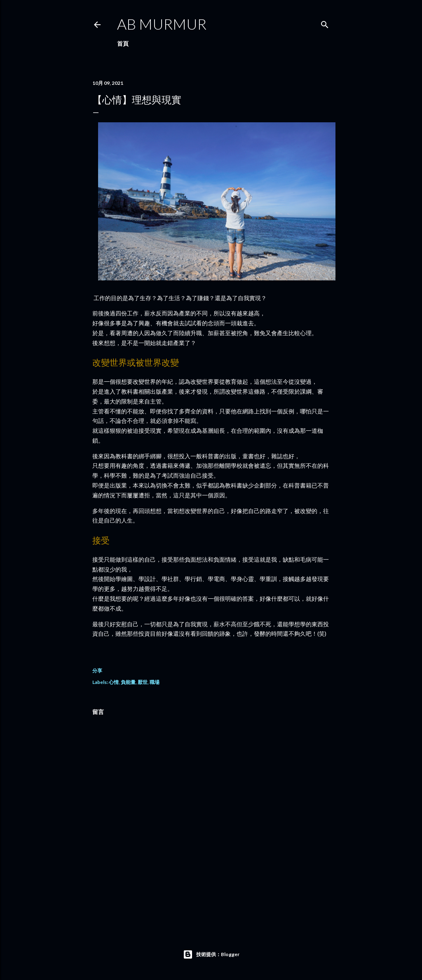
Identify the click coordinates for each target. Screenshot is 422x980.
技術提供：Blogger (211, 954)
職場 (155, 682)
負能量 (128, 682)
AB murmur (162, 24)
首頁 (123, 43)
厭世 (143, 682)
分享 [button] (97, 671)
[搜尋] (325, 23)
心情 (114, 682)
